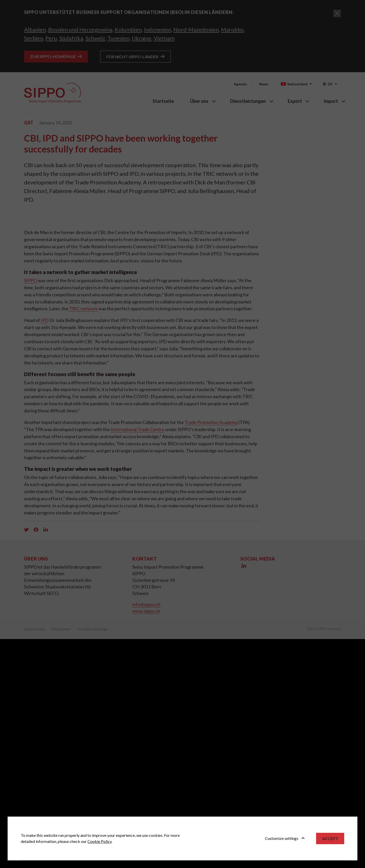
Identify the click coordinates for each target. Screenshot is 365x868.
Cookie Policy (99, 841)
